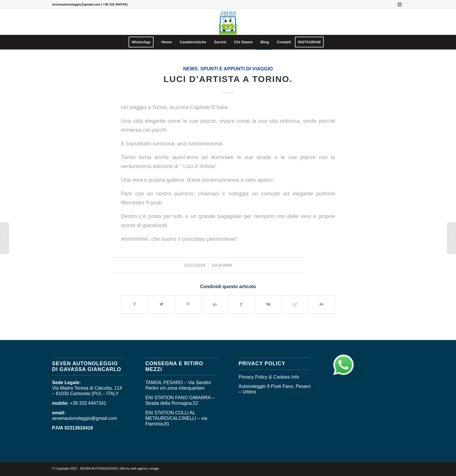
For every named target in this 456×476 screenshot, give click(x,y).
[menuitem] (143, 42)
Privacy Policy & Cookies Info (269, 377)
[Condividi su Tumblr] (242, 304)
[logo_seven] (228, 22)
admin (225, 265)
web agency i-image (145, 468)
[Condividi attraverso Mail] (321, 304)
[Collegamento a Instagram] (400, 4)
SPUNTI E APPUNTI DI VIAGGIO (237, 69)
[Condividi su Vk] (268, 304)
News (190, 69)
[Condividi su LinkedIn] (215, 304)
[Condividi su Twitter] (162, 304)
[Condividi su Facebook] (135, 304)
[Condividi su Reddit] (295, 304)
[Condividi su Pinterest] (188, 304)
